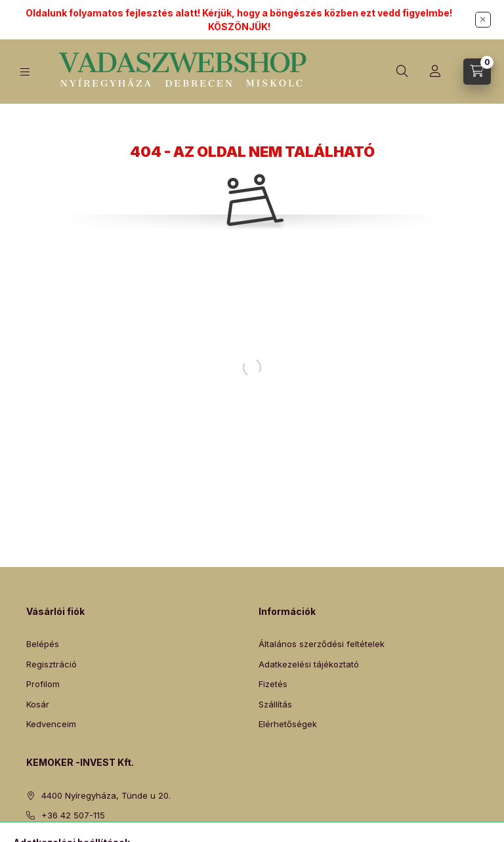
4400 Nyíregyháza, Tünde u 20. (106, 795)
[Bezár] (483, 20)
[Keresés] (402, 72)
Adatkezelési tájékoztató (309, 664)
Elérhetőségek (288, 724)
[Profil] (435, 72)
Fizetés (273, 684)
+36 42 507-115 (73, 815)
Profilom (43, 684)
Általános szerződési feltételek (322, 644)
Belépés (43, 644)
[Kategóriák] (25, 72)
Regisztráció (52, 664)
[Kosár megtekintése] (477, 72)
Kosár (38, 704)
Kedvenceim (51, 724)
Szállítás (275, 704)
